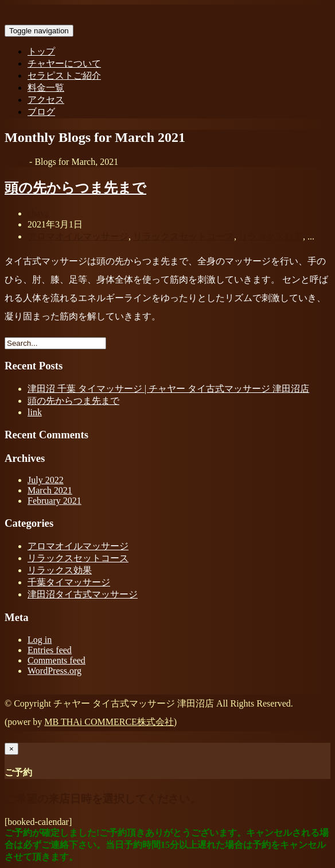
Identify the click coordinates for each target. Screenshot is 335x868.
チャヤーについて (64, 63)
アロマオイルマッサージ (78, 236)
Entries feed (50, 650)
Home (16, 162)
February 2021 (54, 501)
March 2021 (50, 490)
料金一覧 (46, 88)
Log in (40, 640)
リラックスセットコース (184, 236)
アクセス (46, 100)
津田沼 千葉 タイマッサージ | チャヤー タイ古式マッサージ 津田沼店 (168, 389)
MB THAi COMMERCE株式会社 (109, 722)
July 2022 (46, 480)
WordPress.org (54, 671)
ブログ (41, 112)
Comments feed (57, 660)
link (35, 412)
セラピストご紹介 (64, 76)
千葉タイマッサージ (69, 582)
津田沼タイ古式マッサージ (83, 594)
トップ (41, 51)
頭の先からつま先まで (75, 188)
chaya (38, 213)
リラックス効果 (271, 236)
